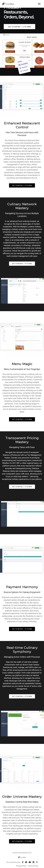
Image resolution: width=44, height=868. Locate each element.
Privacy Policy (22, 866)
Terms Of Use (33, 866)
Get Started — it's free (19, 27)
